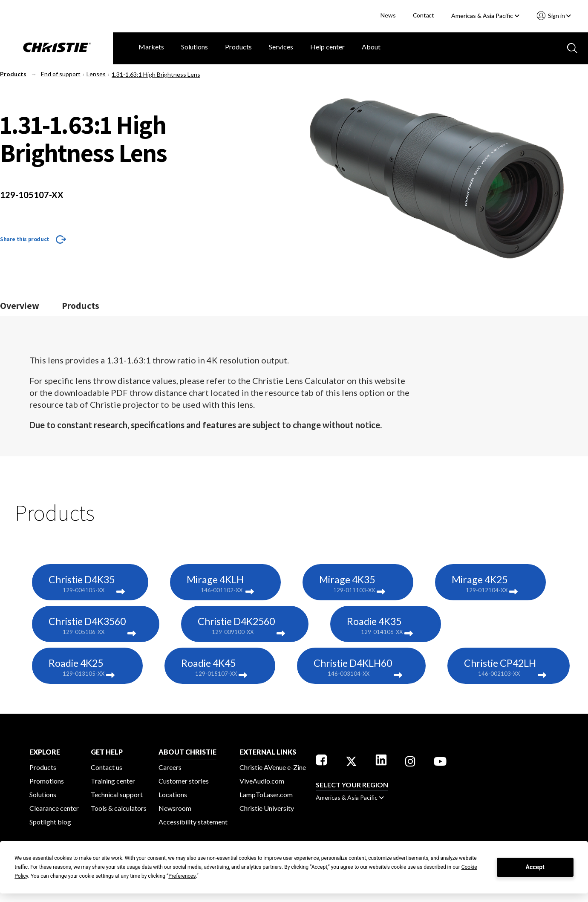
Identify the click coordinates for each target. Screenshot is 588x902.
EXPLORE (45, 752)
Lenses (96, 74)
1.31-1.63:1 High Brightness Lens (156, 74)
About (371, 47)
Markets (151, 47)
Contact (424, 15)
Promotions (47, 781)
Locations (173, 794)
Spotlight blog (50, 822)
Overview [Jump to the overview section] (20, 305)
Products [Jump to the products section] (81, 305)
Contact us (107, 767)
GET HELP (107, 752)
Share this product (25, 239)
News (388, 15)
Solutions (195, 47)
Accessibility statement (193, 822)
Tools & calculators (119, 808)
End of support (61, 74)
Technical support (117, 794)
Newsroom (175, 808)
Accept (535, 867)
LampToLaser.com (266, 794)
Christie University (267, 808)
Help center (327, 47)
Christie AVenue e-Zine (273, 767)
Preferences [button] (182, 876)
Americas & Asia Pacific (485, 16)
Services (281, 47)
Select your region (352, 785)
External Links (268, 752)
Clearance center (54, 808)
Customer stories (184, 781)
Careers (170, 767)
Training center (113, 781)
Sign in (559, 16)
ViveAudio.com (262, 781)
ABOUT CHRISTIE (187, 752)
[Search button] (571, 47)
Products (238, 47)
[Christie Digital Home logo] (56, 48)
